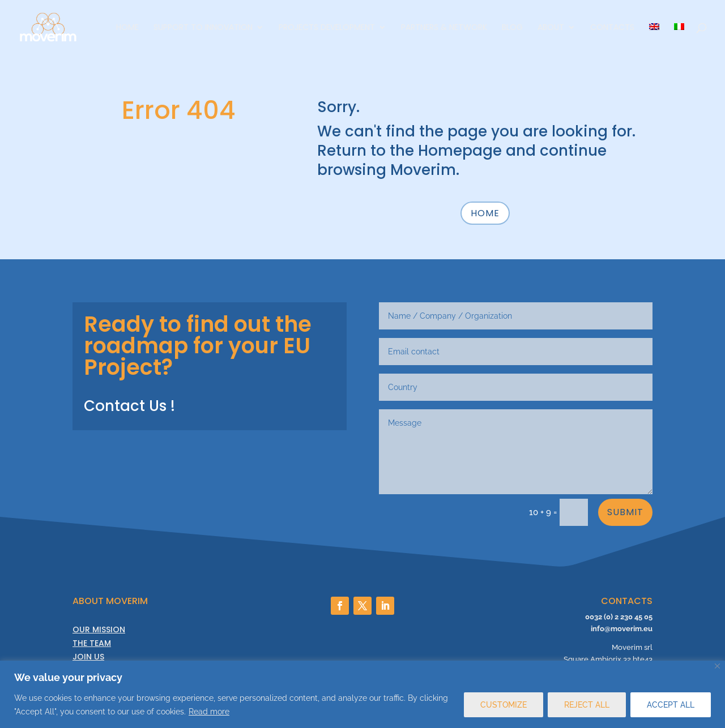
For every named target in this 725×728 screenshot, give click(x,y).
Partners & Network (444, 28)
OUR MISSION (99, 629)
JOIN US (88, 657)
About (551, 28)
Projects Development (327, 28)
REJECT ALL (587, 705)
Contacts (612, 28)
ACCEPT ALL (671, 705)
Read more (209, 712)
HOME (485, 213)
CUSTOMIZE (504, 705)
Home (127, 28)
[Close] (717, 666)
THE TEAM (92, 643)
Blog (512, 28)
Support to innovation (203, 28)
